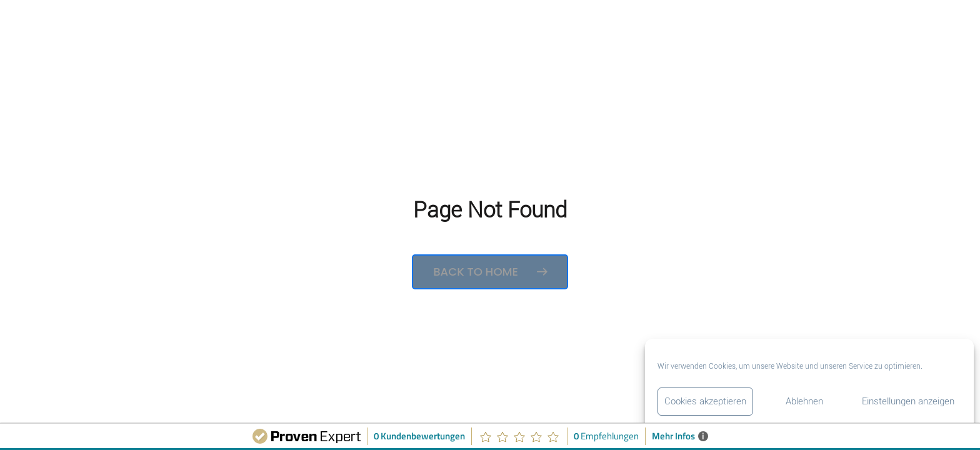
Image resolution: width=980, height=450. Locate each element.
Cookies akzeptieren (705, 401)
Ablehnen (804, 401)
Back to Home (490, 272)
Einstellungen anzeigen (908, 401)
